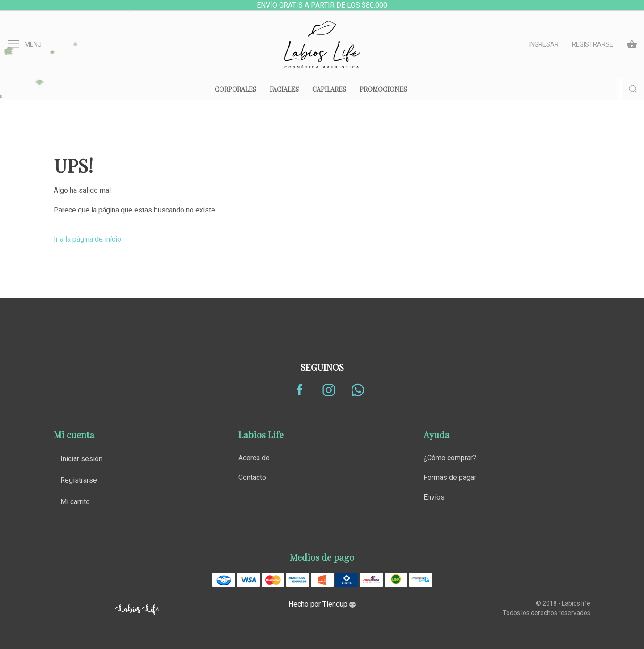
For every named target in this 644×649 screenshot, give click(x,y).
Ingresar (544, 44)
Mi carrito (75, 502)
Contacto (252, 477)
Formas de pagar (450, 477)
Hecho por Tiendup (322, 604)
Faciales (284, 89)
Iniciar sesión (81, 459)
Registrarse (593, 44)
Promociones (383, 89)
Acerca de (254, 458)
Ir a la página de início (87, 239)
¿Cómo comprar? (450, 458)
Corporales (235, 89)
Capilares (329, 89)
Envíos (434, 497)
